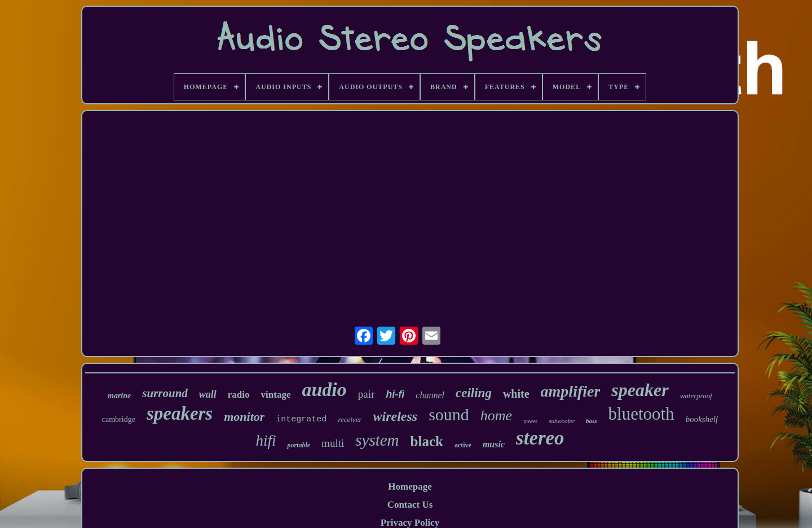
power (530, 421)
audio (324, 390)
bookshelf (702, 419)
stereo (540, 438)
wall (208, 394)
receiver (350, 419)
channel (430, 395)
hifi (266, 441)
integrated (301, 419)
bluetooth (641, 414)
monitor (244, 417)
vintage (276, 395)
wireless (395, 416)
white (516, 394)
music (494, 444)
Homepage (410, 487)
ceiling (474, 393)
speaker (640, 390)
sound (449, 414)
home (496, 415)
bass (592, 421)
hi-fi (395, 394)
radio (239, 395)
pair (367, 394)
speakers (180, 413)
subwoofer (562, 421)
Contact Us (410, 505)
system (377, 440)
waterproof (696, 396)
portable (299, 445)
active (463, 445)
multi (333, 443)
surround (165, 393)
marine (119, 396)
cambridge (119, 419)
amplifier (571, 391)
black (427, 441)
